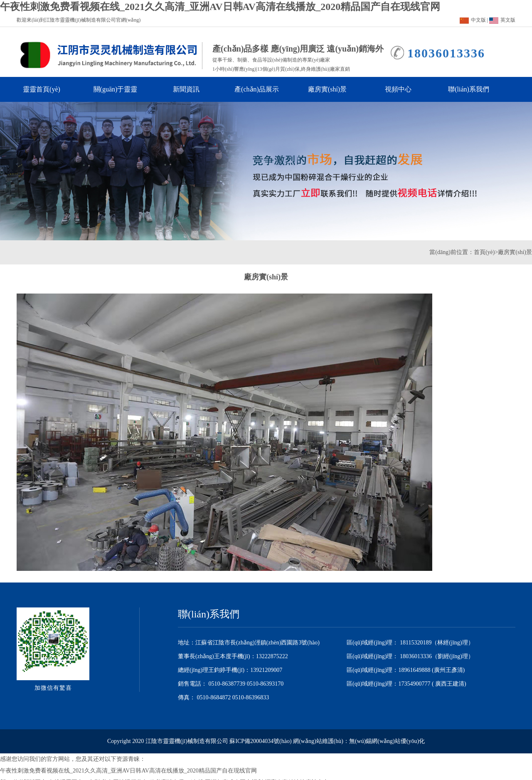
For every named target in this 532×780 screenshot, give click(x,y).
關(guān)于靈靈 (118, 89)
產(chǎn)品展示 (260, 89)
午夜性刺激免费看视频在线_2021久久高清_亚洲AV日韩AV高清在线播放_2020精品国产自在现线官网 (220, 7)
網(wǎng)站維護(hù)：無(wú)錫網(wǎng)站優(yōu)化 (359, 741)
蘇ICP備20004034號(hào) (260, 741)
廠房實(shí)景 (332, 89)
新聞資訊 (194, 89)
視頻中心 (406, 89)
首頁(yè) (484, 252)
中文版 (473, 20)
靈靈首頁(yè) (45, 89)
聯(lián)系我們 (472, 89)
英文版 (502, 20)
